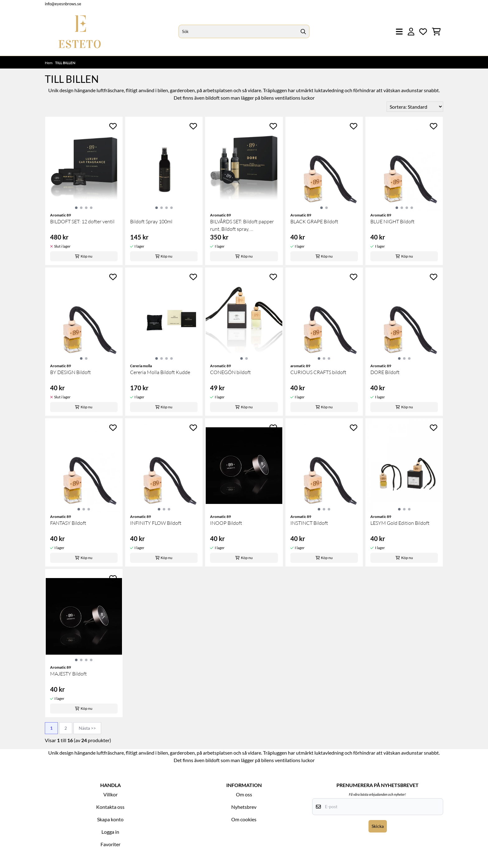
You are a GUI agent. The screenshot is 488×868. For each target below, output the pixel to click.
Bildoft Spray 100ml (151, 221)
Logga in (110, 832)
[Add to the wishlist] (113, 126)
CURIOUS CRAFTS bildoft (318, 372)
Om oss (244, 794)
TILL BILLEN (65, 63)
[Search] (303, 31)
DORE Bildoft (385, 372)
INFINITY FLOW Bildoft (156, 523)
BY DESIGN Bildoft (70, 372)
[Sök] (244, 31)
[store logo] (80, 32)
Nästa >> (87, 728)
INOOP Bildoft (226, 523)
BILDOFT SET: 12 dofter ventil (82, 221)
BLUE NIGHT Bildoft (392, 221)
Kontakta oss (110, 807)
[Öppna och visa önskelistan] (423, 32)
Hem (49, 63)
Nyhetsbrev (244, 807)
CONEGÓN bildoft (230, 372)
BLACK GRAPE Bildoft (314, 221)
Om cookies (244, 819)
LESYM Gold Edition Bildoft (400, 523)
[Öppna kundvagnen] (436, 32)
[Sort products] (415, 107)
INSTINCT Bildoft (309, 523)
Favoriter (110, 844)
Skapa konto (110, 819)
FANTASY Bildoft (68, 523)
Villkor (110, 794)
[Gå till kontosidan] (411, 32)
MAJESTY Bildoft (68, 674)
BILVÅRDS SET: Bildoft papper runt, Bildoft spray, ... (242, 225)
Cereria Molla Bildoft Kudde (160, 372)
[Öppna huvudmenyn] (399, 32)
